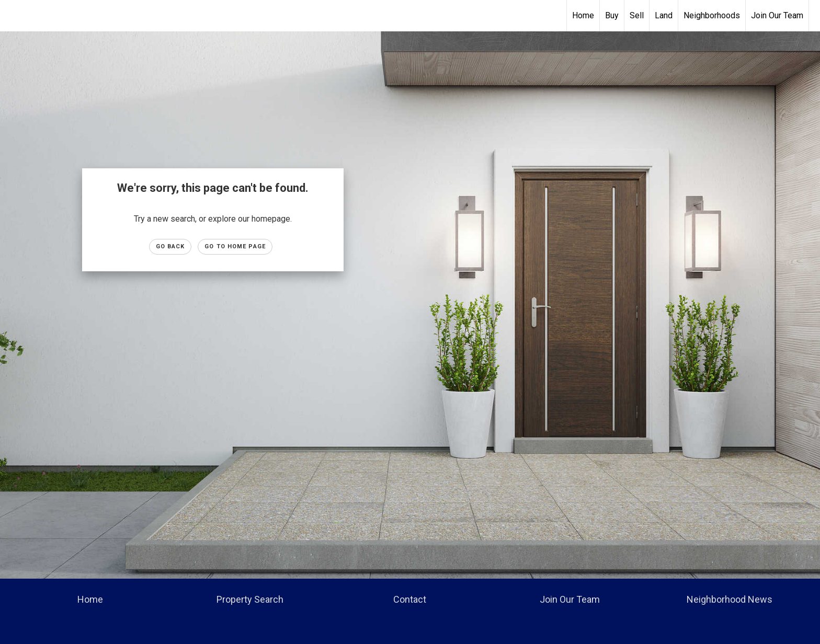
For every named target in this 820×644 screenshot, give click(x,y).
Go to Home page (235, 246)
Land (664, 15)
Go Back (170, 246)
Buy (612, 15)
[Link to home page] (410, 16)
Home (583, 15)
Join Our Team (777, 15)
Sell (637, 15)
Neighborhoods (712, 15)
